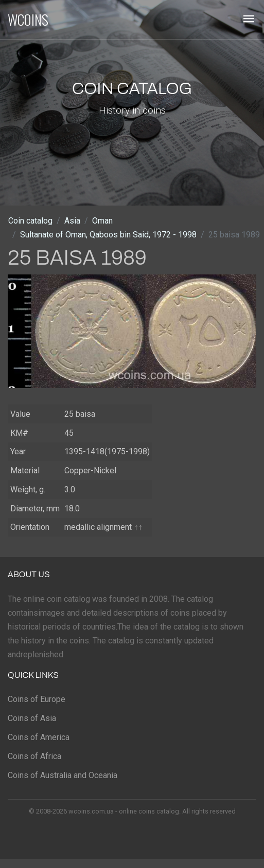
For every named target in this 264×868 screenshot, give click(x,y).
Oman (102, 221)
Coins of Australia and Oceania (63, 775)
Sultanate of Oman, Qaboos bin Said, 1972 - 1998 (108, 235)
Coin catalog (30, 221)
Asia (72, 221)
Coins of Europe (37, 699)
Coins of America (39, 737)
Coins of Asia (32, 718)
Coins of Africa (34, 756)
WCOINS (28, 20)
